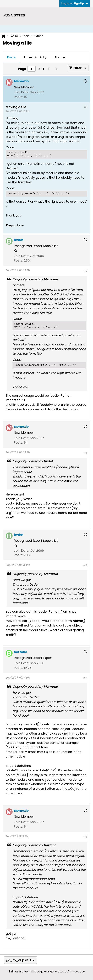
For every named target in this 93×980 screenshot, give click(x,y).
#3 (85, 453)
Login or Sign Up (75, 3)
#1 (86, 107)
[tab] (11, 58)
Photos (60, 57)
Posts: (18, 97)
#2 (85, 271)
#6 (85, 837)
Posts (11, 57)
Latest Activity (35, 57)
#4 (85, 565)
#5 (85, 678)
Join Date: (21, 92)
